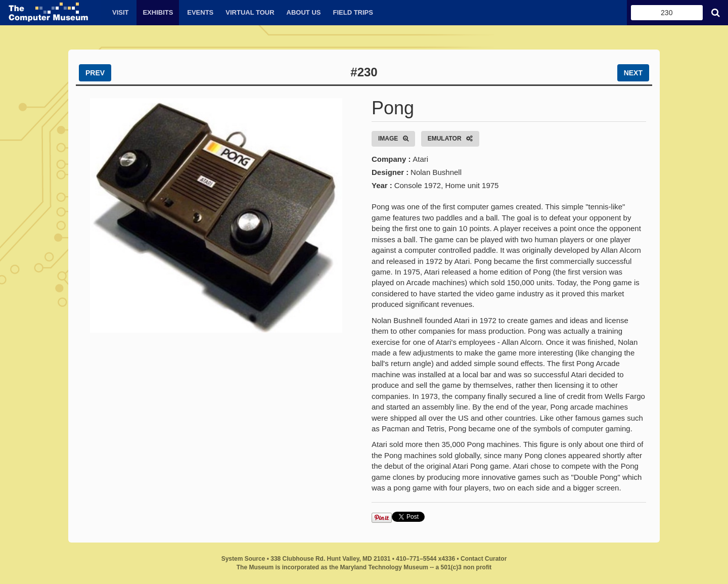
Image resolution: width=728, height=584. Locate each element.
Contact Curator (484, 559)
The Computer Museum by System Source (51, 13)
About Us (304, 12)
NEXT (633, 73)
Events (200, 12)
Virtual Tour (250, 12)
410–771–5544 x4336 (425, 559)
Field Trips (353, 12)
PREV (95, 73)
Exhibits (158, 12)
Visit (121, 12)
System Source (243, 559)
